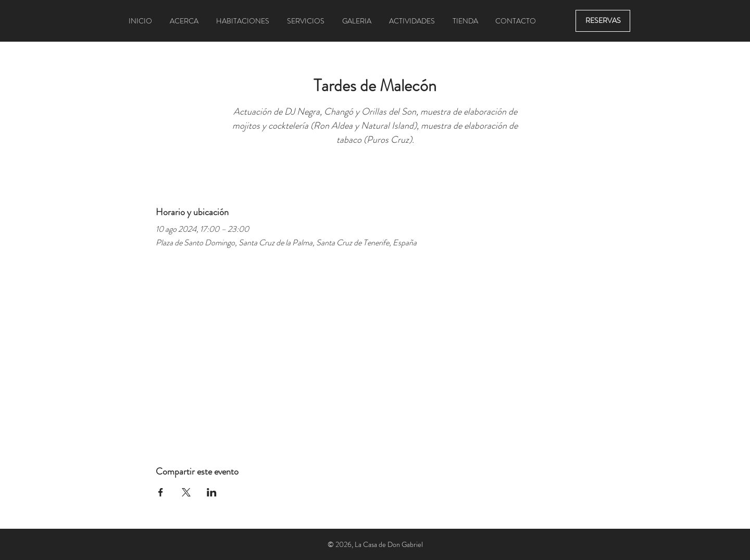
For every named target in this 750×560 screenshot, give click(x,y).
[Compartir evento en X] (186, 492)
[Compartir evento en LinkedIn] (212, 492)
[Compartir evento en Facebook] (161, 492)
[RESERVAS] (603, 21)
